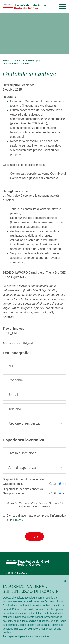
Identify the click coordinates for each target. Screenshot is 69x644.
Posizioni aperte (33, 61)
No (64, 484)
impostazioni (42, 636)
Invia (34, 536)
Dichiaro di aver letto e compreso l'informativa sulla (36, 518)
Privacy (18, 520)
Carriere (17, 61)
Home (6, 61)
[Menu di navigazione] (62, 6)
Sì (55, 484)
